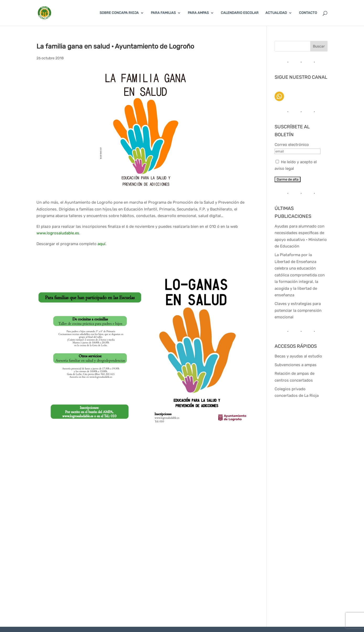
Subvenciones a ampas (296, 365)
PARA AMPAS (198, 13)
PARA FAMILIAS (163, 13)
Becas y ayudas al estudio (298, 356)
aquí (101, 244)
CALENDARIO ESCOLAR (240, 13)
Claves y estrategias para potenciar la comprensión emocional (298, 310)
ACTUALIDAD (276, 13)
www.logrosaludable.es (58, 233)
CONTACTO (308, 13)
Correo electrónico (292, 145)
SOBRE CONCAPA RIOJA (119, 13)
